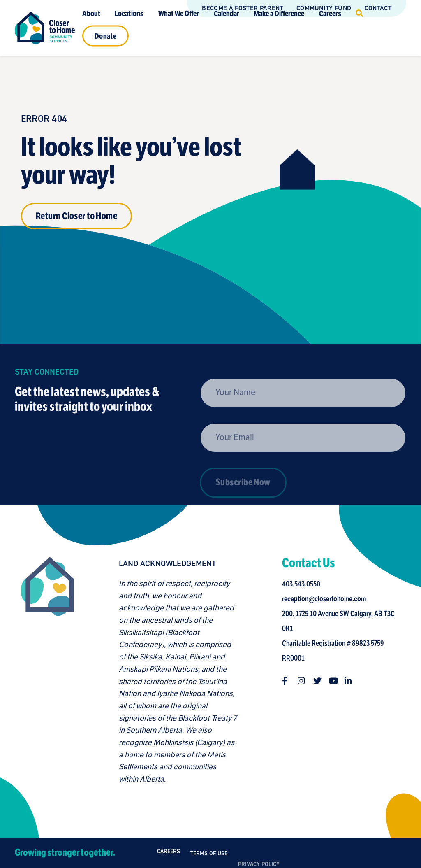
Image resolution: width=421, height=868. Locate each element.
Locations (129, 13)
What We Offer (179, 13)
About (91, 13)
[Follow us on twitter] (319, 681)
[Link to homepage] (45, 28)
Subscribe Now (243, 502)
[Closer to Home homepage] (45, 671)
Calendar (227, 13)
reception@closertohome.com (326, 599)
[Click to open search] (359, 13)
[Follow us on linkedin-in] (351, 681)
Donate (105, 36)
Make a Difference (279, 13)
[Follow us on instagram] (304, 681)
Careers (330, 13)
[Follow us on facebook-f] (288, 681)
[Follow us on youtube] (335, 681)
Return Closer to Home (76, 216)
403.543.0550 (303, 584)
